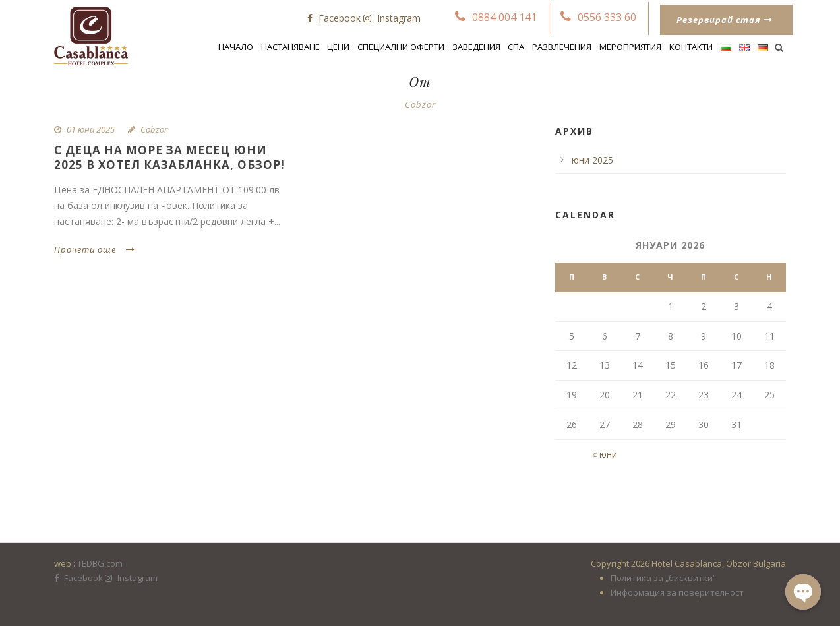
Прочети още (95, 249)
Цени (338, 47)
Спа (516, 47)
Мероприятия (630, 47)
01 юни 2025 (91, 129)
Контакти (691, 47)
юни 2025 (592, 160)
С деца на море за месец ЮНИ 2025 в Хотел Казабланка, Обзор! (169, 157)
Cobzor (154, 129)
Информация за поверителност (677, 592)
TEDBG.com (100, 563)
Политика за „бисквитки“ (663, 578)
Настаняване (290, 47)
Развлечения (562, 47)
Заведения (476, 47)
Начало (236, 47)
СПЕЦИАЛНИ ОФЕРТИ (401, 47)
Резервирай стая (725, 20)
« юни (605, 454)
